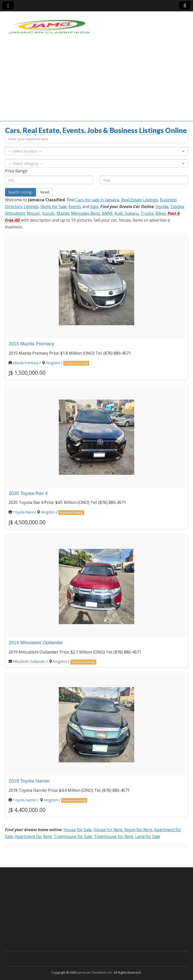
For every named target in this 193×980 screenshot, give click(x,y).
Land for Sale (148, 836)
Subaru (131, 213)
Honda (162, 207)
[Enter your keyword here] (96, 139)
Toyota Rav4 (23, 512)
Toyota (177, 207)
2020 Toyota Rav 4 (28, 493)
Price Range (16, 171)
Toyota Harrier (25, 800)
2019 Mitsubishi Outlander (36, 643)
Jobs (94, 207)
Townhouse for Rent (114, 836)
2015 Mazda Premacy (31, 344)
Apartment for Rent (33, 836)
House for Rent (108, 830)
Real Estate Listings (139, 200)
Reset (45, 192)
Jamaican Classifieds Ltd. (95, 973)
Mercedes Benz (86, 213)
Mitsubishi (15, 213)
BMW (107, 213)
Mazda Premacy (26, 363)
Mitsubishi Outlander (29, 661)
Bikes (161, 213)
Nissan (33, 213)
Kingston (53, 363)
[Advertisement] (96, 86)
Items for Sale (54, 207)
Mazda (63, 213)
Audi (118, 213)
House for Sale (78, 830)
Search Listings (20, 192)
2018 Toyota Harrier (29, 781)
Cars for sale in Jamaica (97, 200)
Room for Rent (138, 830)
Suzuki (48, 213)
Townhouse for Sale (73, 836)
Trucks (147, 213)
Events (75, 207)
